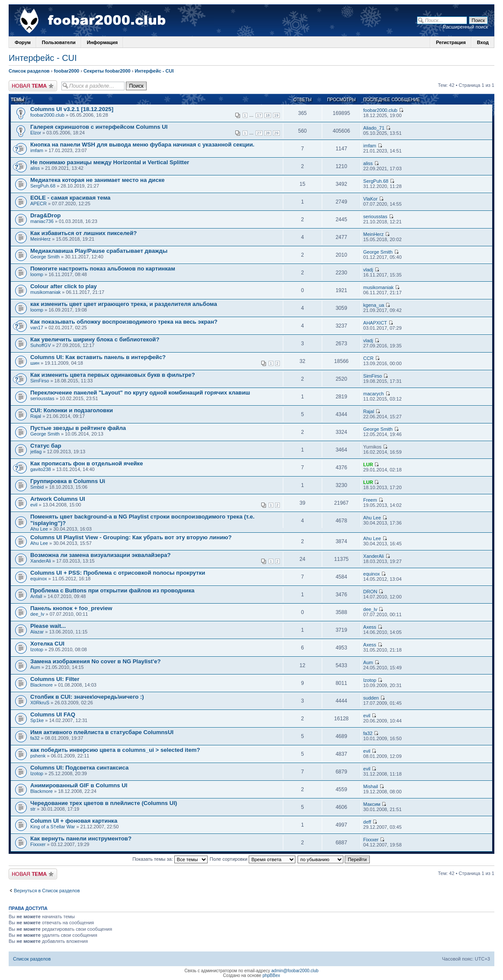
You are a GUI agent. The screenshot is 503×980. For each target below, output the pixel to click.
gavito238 (41, 469)
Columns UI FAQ (53, 714)
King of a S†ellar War (53, 827)
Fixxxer (38, 844)
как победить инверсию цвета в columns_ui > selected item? (115, 750)
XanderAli (41, 561)
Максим (372, 804)
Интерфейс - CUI (43, 58)
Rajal (36, 416)
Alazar (37, 632)
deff (367, 822)
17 (259, 115)
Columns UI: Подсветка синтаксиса (79, 768)
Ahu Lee (39, 529)
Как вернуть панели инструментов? (81, 838)
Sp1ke (37, 720)
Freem (370, 500)
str (33, 809)
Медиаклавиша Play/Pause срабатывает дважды (99, 251)
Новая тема (33, 86)
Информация (102, 42)
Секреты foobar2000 (107, 71)
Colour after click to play (64, 286)
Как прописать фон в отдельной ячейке (87, 463)
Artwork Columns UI (58, 499)
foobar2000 (66, 71)
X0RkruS (40, 703)
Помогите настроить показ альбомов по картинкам (103, 269)
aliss (35, 168)
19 (276, 115)
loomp (37, 274)
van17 (37, 328)
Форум (23, 42)
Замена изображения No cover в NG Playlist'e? (96, 661)
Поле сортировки (253, 859)
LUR (368, 465)
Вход (483, 42)
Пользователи (59, 42)
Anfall (36, 596)
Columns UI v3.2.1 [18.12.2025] (72, 109)
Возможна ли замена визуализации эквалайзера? (101, 555)
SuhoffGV (41, 345)
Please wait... (48, 626)
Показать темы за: (170, 859)
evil (34, 505)
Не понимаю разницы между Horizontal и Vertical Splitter (110, 162)
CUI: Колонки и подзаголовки (72, 410)
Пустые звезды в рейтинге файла (78, 428)
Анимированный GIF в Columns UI (79, 785)
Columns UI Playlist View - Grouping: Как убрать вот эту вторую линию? (131, 537)
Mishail (371, 786)
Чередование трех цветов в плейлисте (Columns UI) (104, 803)
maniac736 (42, 221)
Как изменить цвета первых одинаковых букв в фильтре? (113, 375)
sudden (371, 698)
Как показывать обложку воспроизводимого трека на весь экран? (124, 322)
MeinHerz (40, 239)
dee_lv (37, 614)
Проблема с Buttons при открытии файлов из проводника (112, 590)
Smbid (37, 487)
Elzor (36, 133)
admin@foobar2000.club (295, 971)
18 (268, 115)
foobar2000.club (47, 115)
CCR (368, 358)
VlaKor (370, 199)
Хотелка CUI (47, 644)
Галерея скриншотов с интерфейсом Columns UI (99, 127)
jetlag (36, 452)
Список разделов (29, 71)
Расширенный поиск (465, 27)
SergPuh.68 (43, 186)
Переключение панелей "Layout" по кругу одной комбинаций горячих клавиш (140, 393)
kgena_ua (374, 305)
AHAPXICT (375, 323)
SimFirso (40, 381)
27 (259, 133)
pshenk (38, 756)
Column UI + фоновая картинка (74, 821)
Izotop (37, 649)
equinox (39, 579)
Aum (35, 667)
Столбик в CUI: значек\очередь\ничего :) (87, 697)
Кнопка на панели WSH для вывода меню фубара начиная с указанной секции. (142, 145)
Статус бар (46, 446)
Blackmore (42, 685)
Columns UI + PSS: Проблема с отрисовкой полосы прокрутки (118, 573)
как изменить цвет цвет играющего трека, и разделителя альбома (124, 304)
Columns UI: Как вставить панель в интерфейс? (98, 357)
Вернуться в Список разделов (47, 891)
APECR (38, 204)
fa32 (35, 738)
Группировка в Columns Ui (68, 481)
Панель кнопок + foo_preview (71, 608)
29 (276, 133)
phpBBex (271, 975)
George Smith (45, 257)
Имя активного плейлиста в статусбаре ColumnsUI (102, 732)
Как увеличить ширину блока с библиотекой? (95, 339)
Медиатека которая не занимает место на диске (98, 180)
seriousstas (375, 216)
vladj (368, 270)
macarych (374, 394)
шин (35, 363)
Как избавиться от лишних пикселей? (83, 233)
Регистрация (451, 42)
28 (268, 133)
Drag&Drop (45, 215)
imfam (37, 150)
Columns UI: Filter (55, 679)
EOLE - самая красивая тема (70, 198)
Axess (370, 627)
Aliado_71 (374, 128)
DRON (370, 592)
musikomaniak (45, 292)
